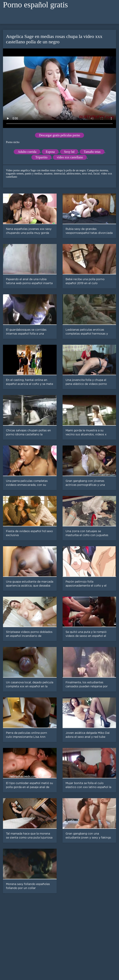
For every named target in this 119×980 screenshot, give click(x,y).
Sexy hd (69, 152)
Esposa (50, 152)
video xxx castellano (70, 157)
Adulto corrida (27, 152)
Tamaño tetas (92, 152)
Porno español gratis (35, 5)
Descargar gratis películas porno (59, 135)
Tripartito (41, 157)
